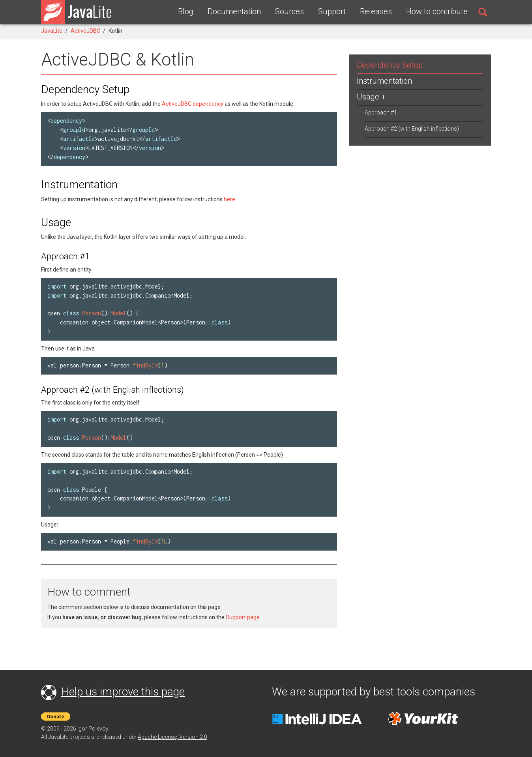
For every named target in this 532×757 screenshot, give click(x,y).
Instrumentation (384, 81)
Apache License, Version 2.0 (172, 737)
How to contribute (437, 11)
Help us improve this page (123, 692)
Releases (376, 11)
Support (332, 11)
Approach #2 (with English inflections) (412, 129)
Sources (289, 11)
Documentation (234, 11)
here (229, 199)
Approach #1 (381, 112)
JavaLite (52, 31)
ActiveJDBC (85, 31)
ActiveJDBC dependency (193, 104)
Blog (186, 11)
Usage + (371, 97)
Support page (243, 617)
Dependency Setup (390, 65)
